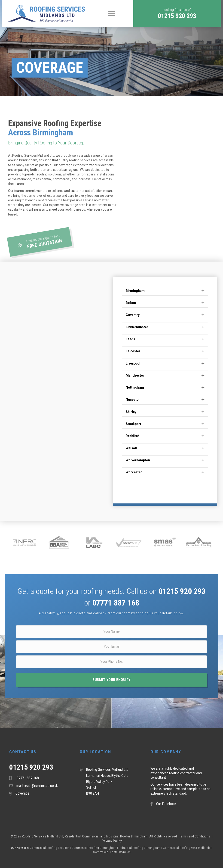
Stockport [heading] (133, 424)
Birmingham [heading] (135, 291)
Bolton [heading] (131, 303)
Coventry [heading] (133, 315)
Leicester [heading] (133, 351)
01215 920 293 (31, 767)
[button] (177, 14)
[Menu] (112, 14)
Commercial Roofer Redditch (112, 852)
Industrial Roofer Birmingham (127, 836)
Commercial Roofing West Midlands (187, 848)
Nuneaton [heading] (133, 400)
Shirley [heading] (131, 412)
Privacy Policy (112, 841)
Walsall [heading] (131, 448)
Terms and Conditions (195, 836)
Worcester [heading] (134, 472)
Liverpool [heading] (133, 363)
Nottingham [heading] (135, 387)
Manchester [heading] (135, 375)
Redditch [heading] (133, 436)
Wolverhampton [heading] (138, 460)
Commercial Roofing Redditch (50, 848)
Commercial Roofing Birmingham (94, 848)
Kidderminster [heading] (137, 327)
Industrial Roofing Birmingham (140, 848)
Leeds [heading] (130, 339)
